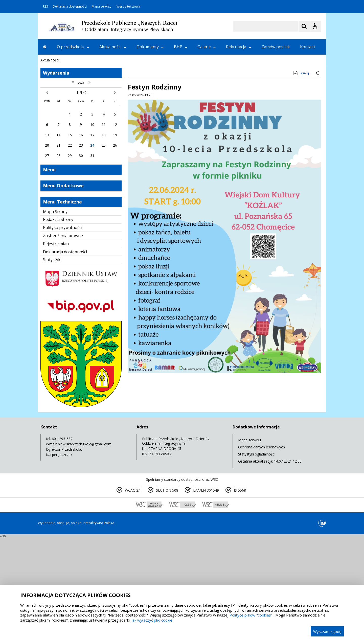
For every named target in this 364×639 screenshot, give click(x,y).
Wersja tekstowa (128, 7)
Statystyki (52, 362)
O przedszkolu (73, 47)
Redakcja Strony (58, 322)
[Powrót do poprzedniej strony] (317, 176)
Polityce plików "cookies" (251, 615)
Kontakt (308, 47)
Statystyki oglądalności (257, 556)
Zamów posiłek (276, 47)
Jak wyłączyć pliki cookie (152, 620)
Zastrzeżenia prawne (63, 338)
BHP (181, 47)
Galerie (207, 47)
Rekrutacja (239, 47)
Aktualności (113, 47)
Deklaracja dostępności (70, 7)
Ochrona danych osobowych (261, 549)
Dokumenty (150, 47)
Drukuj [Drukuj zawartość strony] (301, 175)
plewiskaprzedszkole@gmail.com (85, 546)
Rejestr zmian (56, 346)
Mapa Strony (55, 314)
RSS (45, 7)
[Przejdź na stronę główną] (45, 47)
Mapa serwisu (102, 7)
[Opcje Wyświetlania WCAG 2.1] (315, 26)
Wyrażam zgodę (327, 631)
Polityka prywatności (63, 330)
